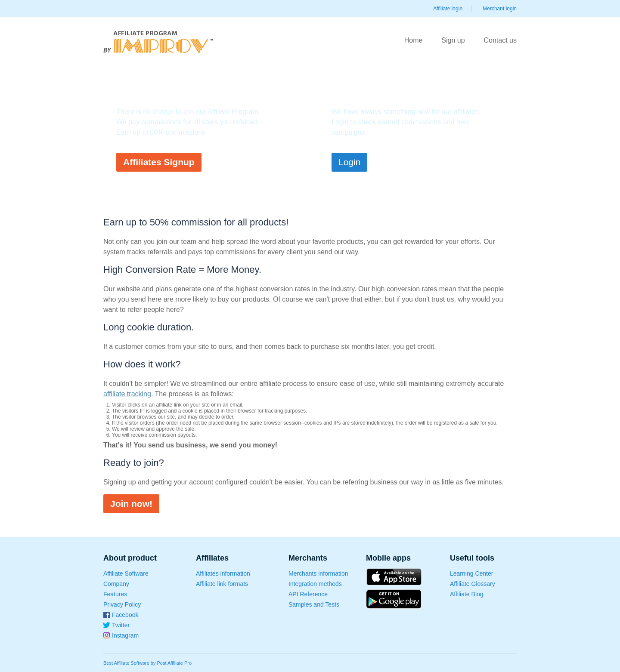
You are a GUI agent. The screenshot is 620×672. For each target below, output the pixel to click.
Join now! (131, 504)
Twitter (121, 625)
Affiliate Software (126, 573)
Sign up (453, 40)
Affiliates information (223, 573)
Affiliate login (448, 9)
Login (349, 162)
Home (414, 40)
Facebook (125, 615)
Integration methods (315, 584)
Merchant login (500, 9)
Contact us (500, 40)
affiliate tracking (127, 394)
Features (115, 594)
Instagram (125, 635)
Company (116, 584)
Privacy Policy (122, 604)
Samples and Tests (314, 604)
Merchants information (318, 573)
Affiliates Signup (159, 162)
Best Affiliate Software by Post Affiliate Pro (147, 663)
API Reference (308, 594)
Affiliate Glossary (473, 584)
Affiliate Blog (467, 594)
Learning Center (471, 573)
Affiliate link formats (222, 584)
